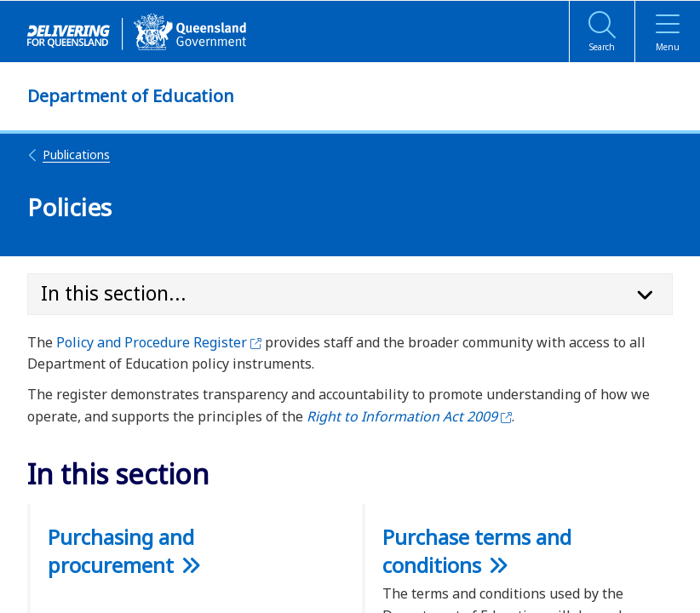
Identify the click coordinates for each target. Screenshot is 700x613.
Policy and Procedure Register (159, 342)
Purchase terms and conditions (477, 551)
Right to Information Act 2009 (409, 416)
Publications (69, 155)
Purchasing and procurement (121, 551)
